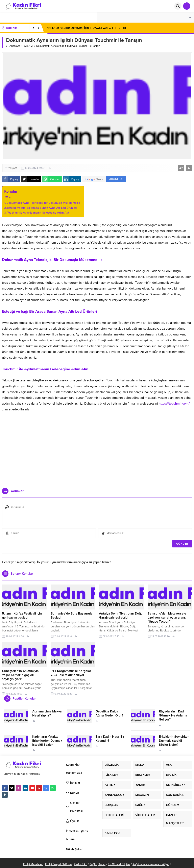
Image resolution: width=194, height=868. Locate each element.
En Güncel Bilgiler (119, 864)
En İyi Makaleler (33, 864)
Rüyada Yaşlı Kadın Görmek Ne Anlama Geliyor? (173, 715)
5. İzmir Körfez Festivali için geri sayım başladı (22, 616)
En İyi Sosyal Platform (58, 864)
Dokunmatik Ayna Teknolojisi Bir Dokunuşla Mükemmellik (43, 203)
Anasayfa (13, 46)
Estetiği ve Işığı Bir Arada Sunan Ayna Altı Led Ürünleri (42, 208)
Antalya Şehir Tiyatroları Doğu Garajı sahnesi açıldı (121, 616)
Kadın (102, 864)
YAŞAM (28, 46)
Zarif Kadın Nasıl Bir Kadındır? (110, 739)
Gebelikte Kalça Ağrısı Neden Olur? (109, 713)
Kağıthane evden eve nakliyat (151, 864)
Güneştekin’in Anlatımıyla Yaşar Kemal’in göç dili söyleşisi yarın (20, 675)
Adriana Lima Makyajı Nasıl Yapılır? (48, 713)
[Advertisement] (97, 454)
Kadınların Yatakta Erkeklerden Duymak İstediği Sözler (47, 741)
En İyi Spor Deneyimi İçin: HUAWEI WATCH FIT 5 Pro (87, 28)
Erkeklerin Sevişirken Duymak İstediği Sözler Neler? (174, 741)
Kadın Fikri (81, 864)
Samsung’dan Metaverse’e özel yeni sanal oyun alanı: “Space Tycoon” (167, 618)
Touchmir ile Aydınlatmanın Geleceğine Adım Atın (38, 213)
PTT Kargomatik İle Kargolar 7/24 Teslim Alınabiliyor (71, 673)
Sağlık (93, 864)
